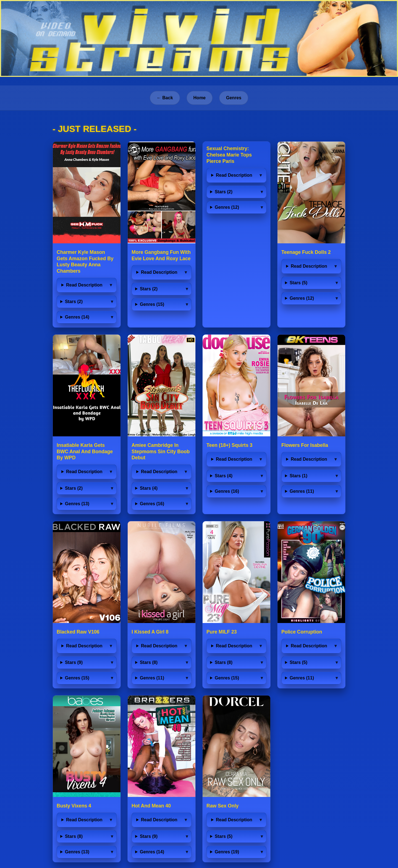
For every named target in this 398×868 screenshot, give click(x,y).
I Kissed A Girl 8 (150, 632)
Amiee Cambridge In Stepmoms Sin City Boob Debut (161, 452)
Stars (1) (298, 476)
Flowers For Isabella (305, 445)
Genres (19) (227, 852)
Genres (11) (302, 491)
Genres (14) (77, 317)
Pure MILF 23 (222, 632)
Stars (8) (149, 662)
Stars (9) (74, 662)
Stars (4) (149, 488)
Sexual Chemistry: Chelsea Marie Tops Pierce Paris (229, 155)
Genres (234, 98)
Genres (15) (152, 304)
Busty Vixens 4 (74, 806)
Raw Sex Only (222, 806)
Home (200, 98)
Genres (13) (77, 504)
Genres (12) (227, 207)
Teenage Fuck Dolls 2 (306, 252)
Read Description (84, 285)
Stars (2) (74, 302)
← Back (165, 98)
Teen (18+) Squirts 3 (229, 445)
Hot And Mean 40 (151, 806)
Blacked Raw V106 (78, 632)
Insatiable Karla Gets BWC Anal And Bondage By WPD (85, 452)
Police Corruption (302, 632)
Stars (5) (298, 283)
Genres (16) (152, 504)
